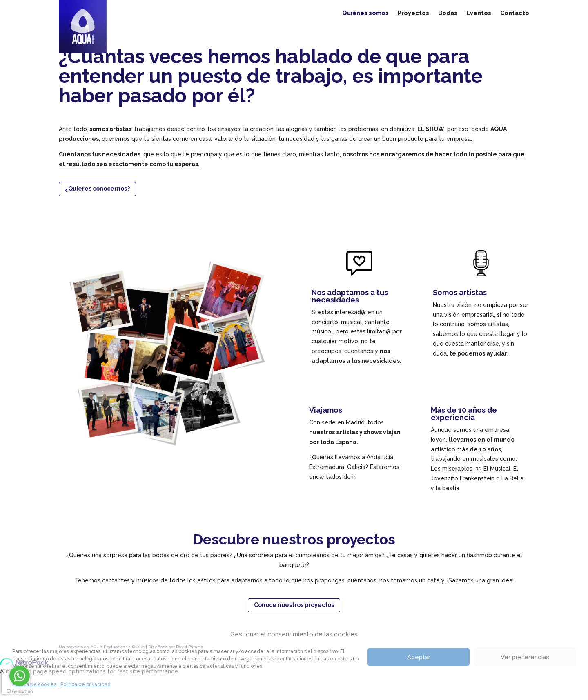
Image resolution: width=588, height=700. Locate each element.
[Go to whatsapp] (20, 676)
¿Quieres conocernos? (97, 189)
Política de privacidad (86, 684)
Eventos (479, 13)
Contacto (515, 13)
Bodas (448, 13)
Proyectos (413, 13)
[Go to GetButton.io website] (20, 692)
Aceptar (419, 657)
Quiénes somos (365, 13)
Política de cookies (34, 684)
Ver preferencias (525, 657)
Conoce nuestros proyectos (294, 605)
